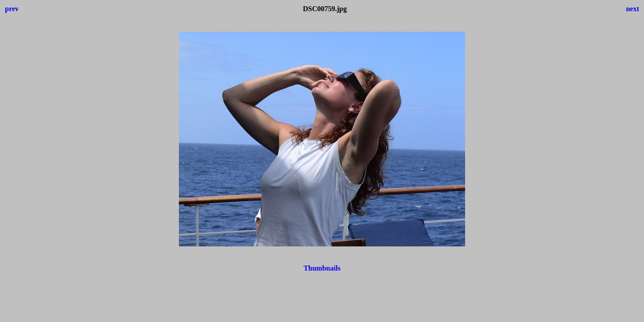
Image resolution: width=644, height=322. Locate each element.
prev (12, 9)
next (633, 9)
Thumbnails (322, 268)
